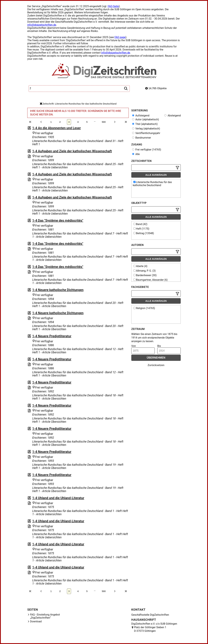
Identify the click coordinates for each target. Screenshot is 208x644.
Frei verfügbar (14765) (147, 150)
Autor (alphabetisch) (146, 119)
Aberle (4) (140, 266)
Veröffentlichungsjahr (146, 133)
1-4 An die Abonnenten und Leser (56, 128)
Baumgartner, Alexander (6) (150, 280)
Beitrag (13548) (144, 233)
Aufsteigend (141, 116)
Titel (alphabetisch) (145, 124)
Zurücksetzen (156, 365)
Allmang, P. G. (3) (145, 271)
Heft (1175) (141, 229)
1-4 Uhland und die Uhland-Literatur (58, 498)
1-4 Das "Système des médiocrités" (58, 220)
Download (36, 621)
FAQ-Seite (113, 6)
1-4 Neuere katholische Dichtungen (58, 290)
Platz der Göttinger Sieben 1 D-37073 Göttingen (150, 629)
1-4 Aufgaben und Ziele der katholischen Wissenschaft (72, 151)
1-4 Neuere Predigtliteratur (52, 336)
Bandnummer (142, 138)
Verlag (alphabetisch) (146, 129)
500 (104, 122)
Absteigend (172, 116)
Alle (136, 154)
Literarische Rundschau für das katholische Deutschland (152, 184)
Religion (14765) (144, 308)
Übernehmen (156, 358)
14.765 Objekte (156, 88)
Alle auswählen (156, 175)
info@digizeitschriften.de (42, 25)
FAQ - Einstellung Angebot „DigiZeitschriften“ (45, 616)
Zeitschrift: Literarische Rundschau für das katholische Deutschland (78, 104)
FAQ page (120, 37)
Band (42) (140, 224)
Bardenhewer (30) (145, 275)
